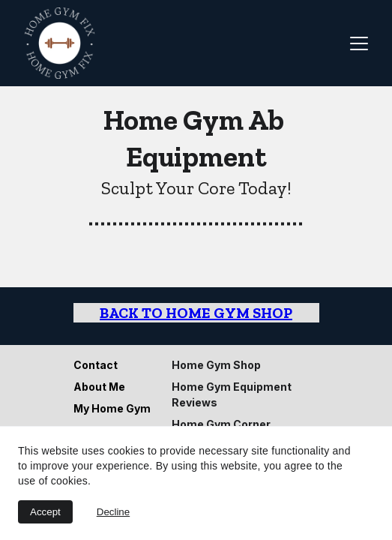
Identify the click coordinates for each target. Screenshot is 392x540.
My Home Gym (112, 408)
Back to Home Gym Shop (196, 313)
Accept (45, 512)
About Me (99, 387)
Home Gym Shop (216, 365)
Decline (113, 512)
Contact (96, 365)
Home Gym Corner (221, 424)
